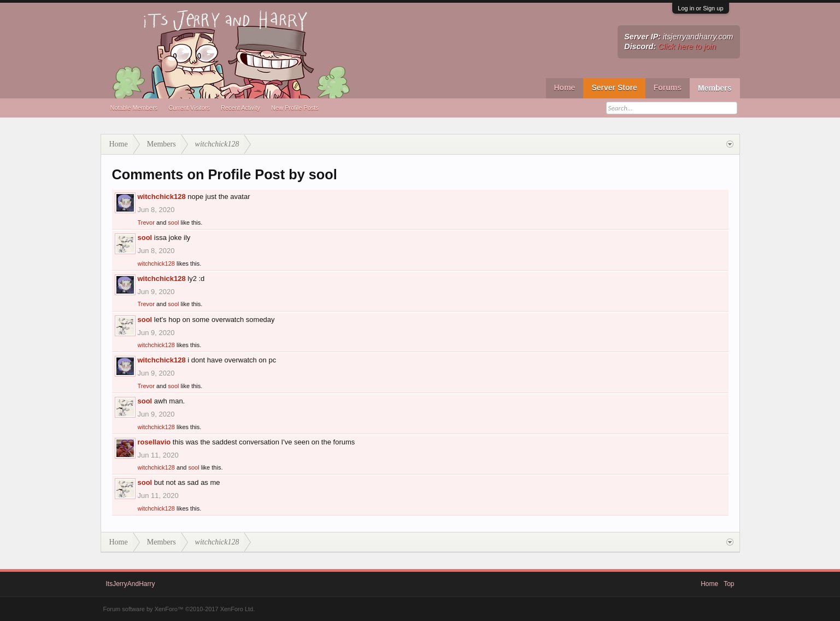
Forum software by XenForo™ (179, 609)
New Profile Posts (295, 108)
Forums (668, 87)
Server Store (614, 87)
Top (729, 584)
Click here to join (687, 46)
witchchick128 (162, 197)
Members (715, 88)
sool (173, 222)
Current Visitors (189, 108)
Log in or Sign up (700, 8)
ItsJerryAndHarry (131, 584)
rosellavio (154, 442)
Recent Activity (240, 108)
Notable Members (134, 108)
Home (565, 87)
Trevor (146, 222)
